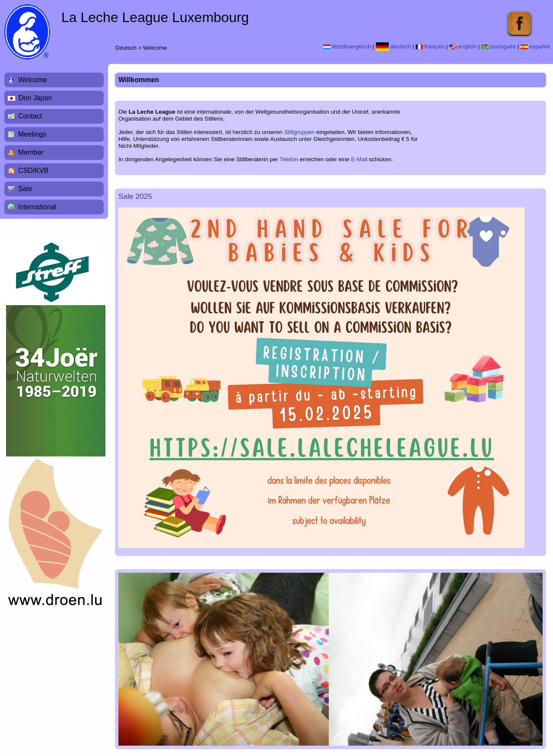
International (37, 207)
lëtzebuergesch (347, 46)
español (535, 46)
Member (31, 152)
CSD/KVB (33, 171)
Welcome (155, 48)
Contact (30, 116)
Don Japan (35, 98)
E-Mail (359, 159)
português (499, 46)
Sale (25, 189)
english (463, 46)
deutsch (393, 46)
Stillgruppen (299, 132)
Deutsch (126, 48)
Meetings (32, 134)
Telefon (289, 159)
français (430, 46)
